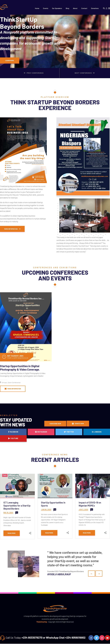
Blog (67, 8)
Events (46, 8)
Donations (95, 8)
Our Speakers (57, 8)
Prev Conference (35, 73)
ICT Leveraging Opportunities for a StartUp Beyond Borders (17, 506)
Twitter (55, 439)
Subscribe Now (55, 424)
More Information (13, 229)
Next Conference (85, 73)
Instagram (33, 439)
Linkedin (77, 439)
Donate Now (78, 424)
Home (37, 8)
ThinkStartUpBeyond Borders (33, 33)
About (75, 8)
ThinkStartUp (42, 622)
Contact (84, 8)
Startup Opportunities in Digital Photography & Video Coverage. (20, 368)
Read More (12, 533)
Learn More (10, 60)
